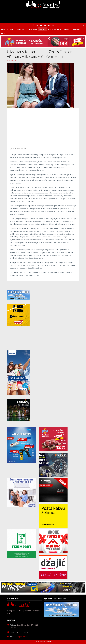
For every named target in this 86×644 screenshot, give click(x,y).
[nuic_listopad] (53, 476)
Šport (12, 29)
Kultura (42, 29)
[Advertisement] (43, 126)
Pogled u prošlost (55, 29)
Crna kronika (32, 29)
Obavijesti (21, 29)
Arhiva (67, 29)
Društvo (4, 29)
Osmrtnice (76, 29)
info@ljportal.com (21, 637)
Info (3, 33)
